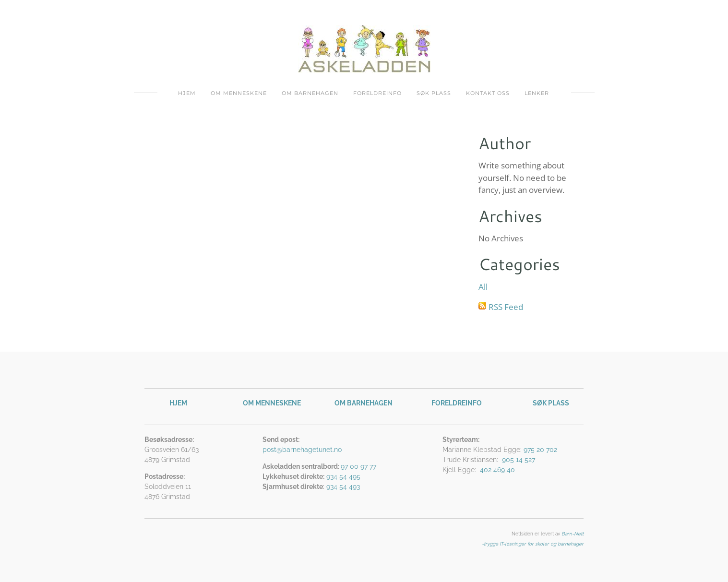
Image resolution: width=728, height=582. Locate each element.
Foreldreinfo (377, 93)
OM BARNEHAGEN (364, 403)
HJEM (178, 403)
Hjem (187, 93)
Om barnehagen (310, 93)
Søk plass (434, 93)
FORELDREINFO (457, 403)
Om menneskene (239, 93)
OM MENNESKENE (272, 403)
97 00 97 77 (359, 466)
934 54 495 (343, 476)
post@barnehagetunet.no (302, 450)
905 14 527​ (519, 460)
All (483, 287)
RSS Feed (506, 307)
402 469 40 (497, 470)
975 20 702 (540, 450)
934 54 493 (343, 487)
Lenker (537, 93)
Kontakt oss (488, 93)
